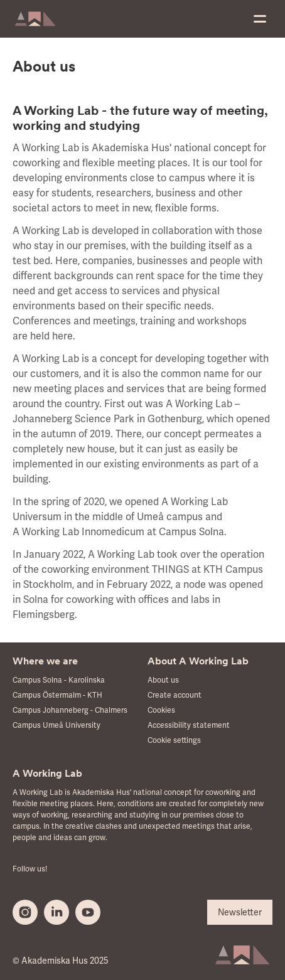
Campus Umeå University (56, 726)
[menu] (260, 19)
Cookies (161, 711)
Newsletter (240, 912)
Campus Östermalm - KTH (57, 695)
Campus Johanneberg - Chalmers (70, 711)
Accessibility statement (189, 726)
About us (163, 680)
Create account (175, 695)
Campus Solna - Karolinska (59, 680)
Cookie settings (174, 741)
